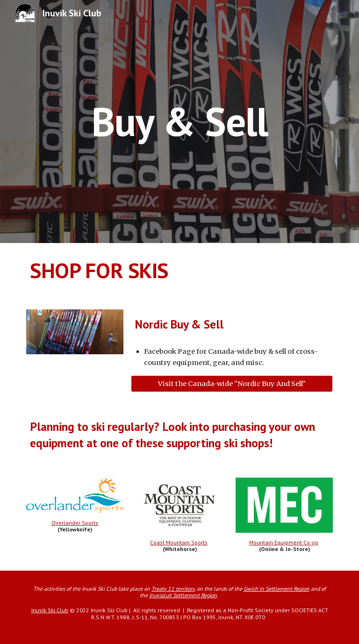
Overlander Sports (75, 523)
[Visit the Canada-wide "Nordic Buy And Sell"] (232, 383)
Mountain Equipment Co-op (284, 542)
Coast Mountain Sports (179, 542)
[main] (179, 121)
